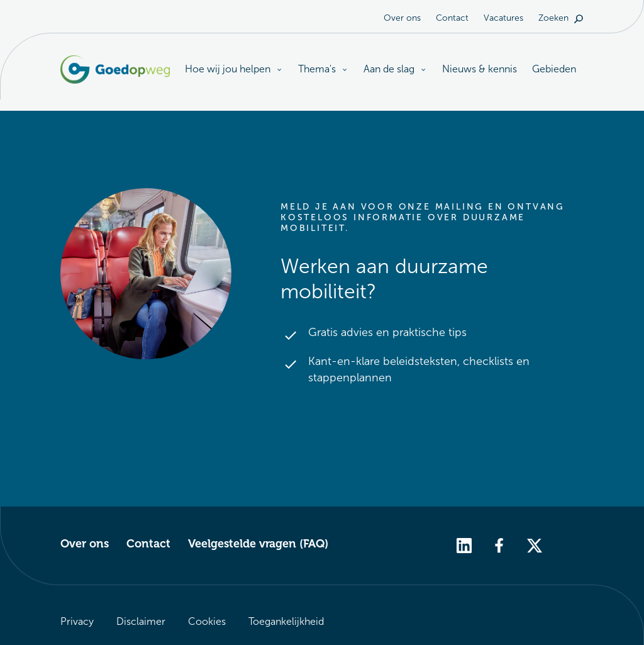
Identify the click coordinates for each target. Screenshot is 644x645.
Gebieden (554, 69)
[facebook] (499, 545)
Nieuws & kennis (480, 69)
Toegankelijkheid (286, 621)
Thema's (323, 69)
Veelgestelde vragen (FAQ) (258, 544)
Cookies (207, 621)
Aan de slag (395, 69)
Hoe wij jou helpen (234, 70)
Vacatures (503, 18)
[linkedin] (464, 545)
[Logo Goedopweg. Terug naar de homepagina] (115, 69)
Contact (452, 18)
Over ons (402, 18)
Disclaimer (141, 621)
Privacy (77, 621)
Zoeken (561, 18)
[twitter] (535, 545)
